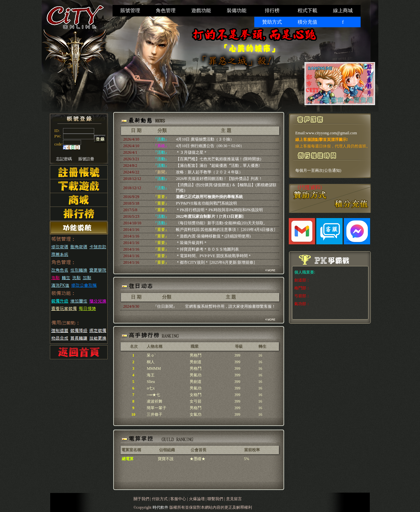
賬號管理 (130, 11)
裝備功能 (237, 11)
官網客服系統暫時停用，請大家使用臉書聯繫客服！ (230, 306)
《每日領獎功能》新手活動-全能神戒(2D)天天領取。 (222, 223)
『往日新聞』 (165, 306)
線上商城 (343, 11)
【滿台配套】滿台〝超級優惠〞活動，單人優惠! (218, 166)
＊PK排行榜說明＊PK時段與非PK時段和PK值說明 (219, 210)
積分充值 (307, 22)
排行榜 (272, 11)
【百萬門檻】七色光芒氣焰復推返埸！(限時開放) (219, 159)
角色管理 (166, 11)
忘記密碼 (64, 159)
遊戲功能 (201, 11)
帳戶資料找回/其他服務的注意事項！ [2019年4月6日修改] (225, 230)
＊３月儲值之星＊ (192, 152)
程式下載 (307, 11)
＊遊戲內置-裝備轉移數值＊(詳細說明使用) (213, 236)
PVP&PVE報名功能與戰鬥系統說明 (206, 203)
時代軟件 (161, 507)
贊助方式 (272, 22)
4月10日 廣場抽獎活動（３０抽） (205, 139)
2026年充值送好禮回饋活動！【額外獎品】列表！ (219, 179)
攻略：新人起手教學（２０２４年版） (209, 172)
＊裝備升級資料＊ (192, 243)
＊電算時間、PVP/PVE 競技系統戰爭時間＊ (214, 256)
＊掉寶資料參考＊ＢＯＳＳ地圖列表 (207, 249)
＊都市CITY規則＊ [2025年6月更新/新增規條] (215, 262)
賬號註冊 (86, 159)
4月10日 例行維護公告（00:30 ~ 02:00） (210, 146)
